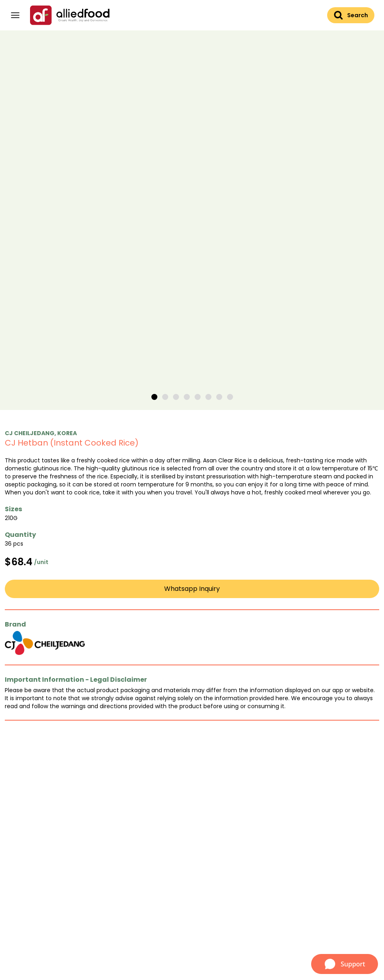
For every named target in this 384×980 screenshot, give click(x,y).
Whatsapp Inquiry (192, 589)
